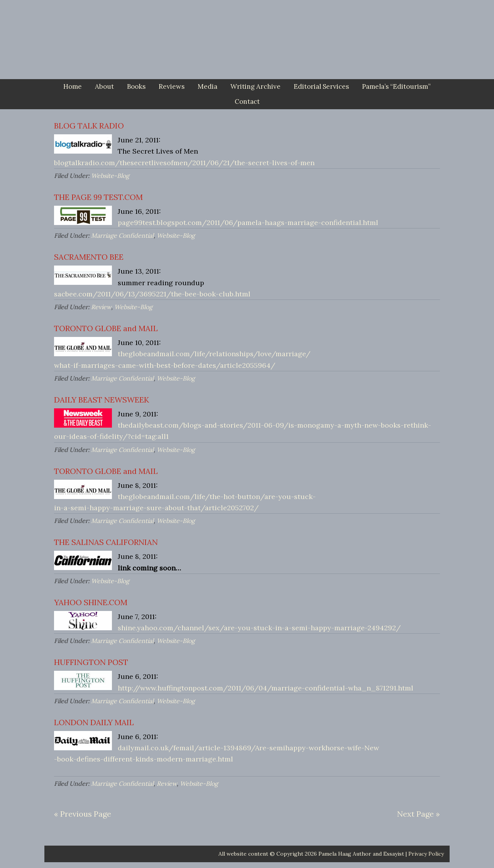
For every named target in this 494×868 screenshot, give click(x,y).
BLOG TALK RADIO (89, 126)
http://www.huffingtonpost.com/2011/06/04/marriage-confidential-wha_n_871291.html (266, 688)
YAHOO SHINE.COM (91, 602)
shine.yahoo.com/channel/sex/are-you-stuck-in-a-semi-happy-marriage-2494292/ (259, 628)
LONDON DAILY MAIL (94, 722)
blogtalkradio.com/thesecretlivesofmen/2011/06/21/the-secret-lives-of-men (184, 163)
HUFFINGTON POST (91, 662)
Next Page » (419, 814)
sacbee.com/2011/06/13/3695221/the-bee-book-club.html (152, 294)
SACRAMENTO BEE (89, 257)
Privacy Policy (426, 854)
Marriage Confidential (122, 235)
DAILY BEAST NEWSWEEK (102, 400)
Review (101, 307)
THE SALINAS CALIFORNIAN (106, 542)
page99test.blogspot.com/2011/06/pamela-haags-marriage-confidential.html (248, 222)
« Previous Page (83, 814)
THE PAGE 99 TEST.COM (98, 197)
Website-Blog (110, 176)
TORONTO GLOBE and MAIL (106, 328)
